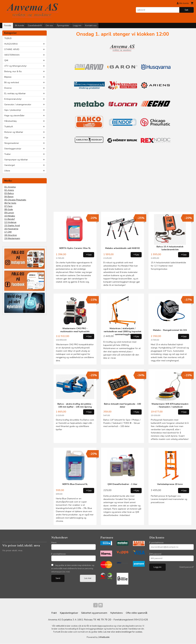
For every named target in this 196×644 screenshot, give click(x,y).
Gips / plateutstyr (13, 110)
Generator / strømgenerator (18, 105)
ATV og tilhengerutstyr (15, 66)
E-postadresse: (59, 554)
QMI (6, 60)
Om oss (49, 25)
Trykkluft (9, 127)
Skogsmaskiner (12, 143)
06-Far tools (10, 203)
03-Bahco (9, 193)
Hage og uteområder (14, 116)
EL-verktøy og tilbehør (15, 93)
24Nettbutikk (104, 638)
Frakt (54, 613)
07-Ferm (8, 206)
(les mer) (66, 572)
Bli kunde (20, 25)
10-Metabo (10, 216)
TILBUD (8, 38)
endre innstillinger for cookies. (129, 632)
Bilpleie (8, 77)
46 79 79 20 (104, 620)
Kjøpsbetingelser (69, 613)
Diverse (8, 88)
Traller (8, 154)
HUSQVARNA (11, 44)
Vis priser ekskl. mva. (12, 551)
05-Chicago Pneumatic (15, 200)
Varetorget (10, 165)
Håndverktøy (10, 121)
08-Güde (9, 209)
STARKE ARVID (12, 49)
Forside (8, 25)
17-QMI (8, 232)
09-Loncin (9, 213)
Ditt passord (155, 554)
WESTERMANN (12, 55)
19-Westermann (12, 238)
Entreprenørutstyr (13, 99)
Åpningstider (63, 25)
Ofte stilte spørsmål (137, 613)
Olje (6, 138)
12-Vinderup (10, 222)
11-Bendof (9, 219)
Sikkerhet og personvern (94, 613)
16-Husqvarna (11, 229)
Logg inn (77, 25)
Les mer (88, 578)
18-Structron (11, 235)
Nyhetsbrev (117, 613)
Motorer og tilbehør (14, 132)
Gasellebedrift (35, 25)
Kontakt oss (91, 25)
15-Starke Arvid (12, 226)
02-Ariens (9, 190)
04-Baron (9, 197)
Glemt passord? (187, 567)
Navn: (54, 543)
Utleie (7, 171)
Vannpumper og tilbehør (16, 160)
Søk (187, 10)
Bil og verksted (12, 82)
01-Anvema (10, 187)
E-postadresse (156, 543)
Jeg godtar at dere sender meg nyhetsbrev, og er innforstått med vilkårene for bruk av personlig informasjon (73, 568)
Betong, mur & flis (13, 71)
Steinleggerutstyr (13, 149)
